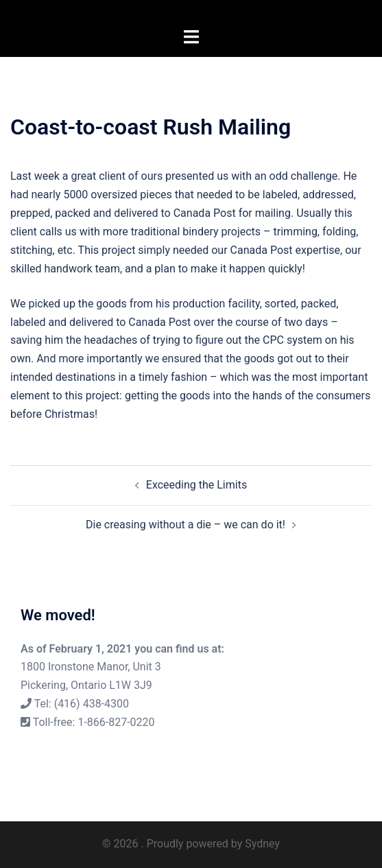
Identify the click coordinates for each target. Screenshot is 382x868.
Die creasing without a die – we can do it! (186, 525)
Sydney (262, 844)
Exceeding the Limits (196, 485)
